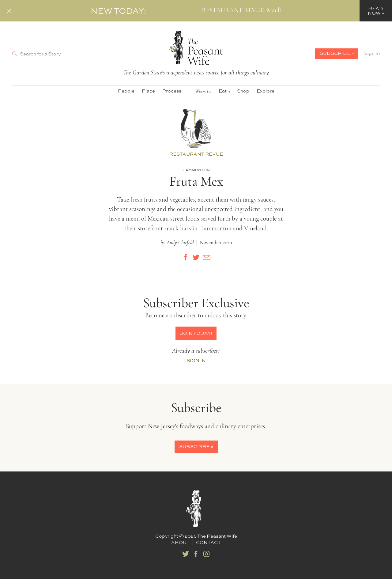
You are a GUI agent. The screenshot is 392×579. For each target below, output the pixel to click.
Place (148, 91)
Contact (208, 542)
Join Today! (196, 333)
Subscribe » (337, 53)
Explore (266, 91)
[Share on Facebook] (186, 257)
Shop (243, 91)
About (180, 542)
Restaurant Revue (196, 154)
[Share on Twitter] (196, 257)
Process (172, 91)
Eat (223, 91)
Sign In (372, 53)
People (126, 91)
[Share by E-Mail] (206, 257)
